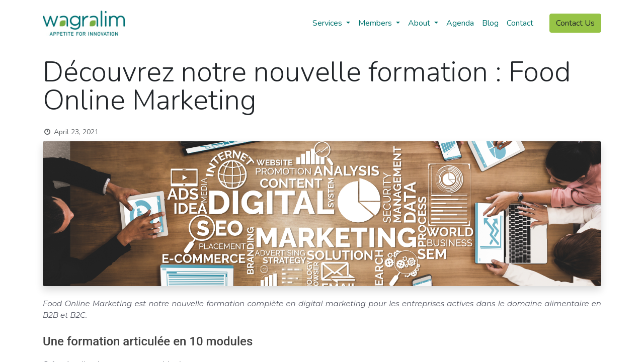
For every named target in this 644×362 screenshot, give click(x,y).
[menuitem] (460, 23)
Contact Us (575, 23)
